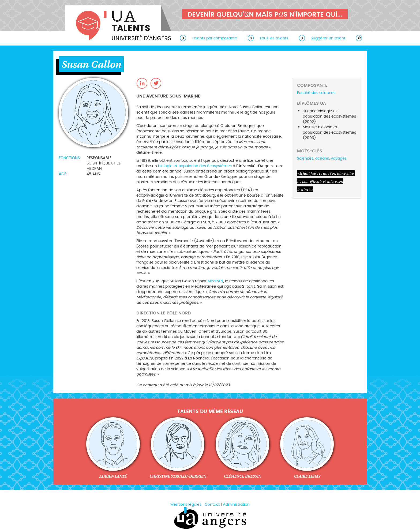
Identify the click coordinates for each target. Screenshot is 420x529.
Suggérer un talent (328, 38)
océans (322, 158)
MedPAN (215, 281)
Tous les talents (274, 38)
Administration (236, 504)
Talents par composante (214, 38)
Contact (212, 504)
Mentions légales (186, 504)
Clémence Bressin (242, 476)
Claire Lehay (307, 476)
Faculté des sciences (316, 93)
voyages (339, 158)
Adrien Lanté (113, 476)
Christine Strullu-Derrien (178, 476)
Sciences (305, 158)
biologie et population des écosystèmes (195, 166)
